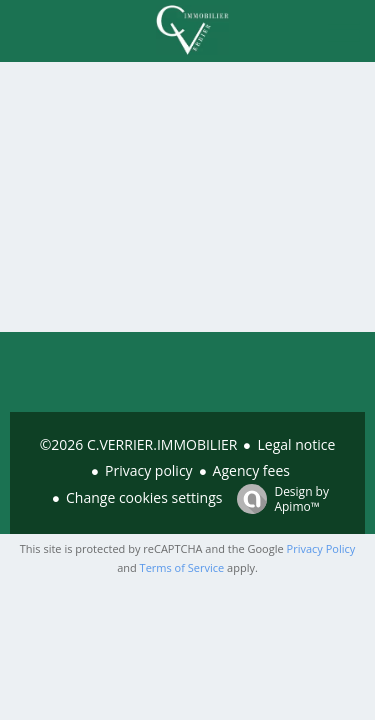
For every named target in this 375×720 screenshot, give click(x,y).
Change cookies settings (144, 497)
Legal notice (296, 444)
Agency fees (251, 470)
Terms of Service (182, 567)
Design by (278, 498)
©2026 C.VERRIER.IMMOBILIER (139, 444)
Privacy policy (149, 470)
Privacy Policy (321, 548)
